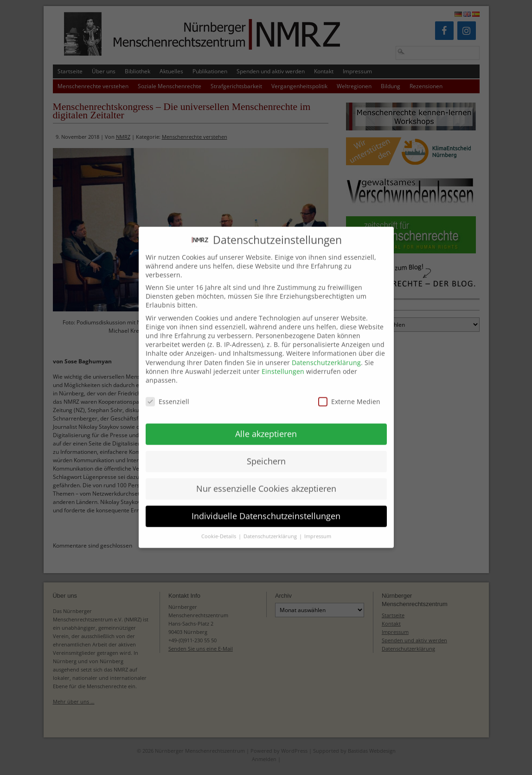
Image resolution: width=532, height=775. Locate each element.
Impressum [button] (318, 529)
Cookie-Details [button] (219, 529)
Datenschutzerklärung (326, 355)
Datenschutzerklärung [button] (271, 529)
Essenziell (167, 394)
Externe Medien (349, 394)
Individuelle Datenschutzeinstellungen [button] (266, 508)
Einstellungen (283, 364)
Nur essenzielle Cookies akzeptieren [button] (266, 481)
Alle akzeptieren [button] (266, 426)
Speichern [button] (266, 453)
